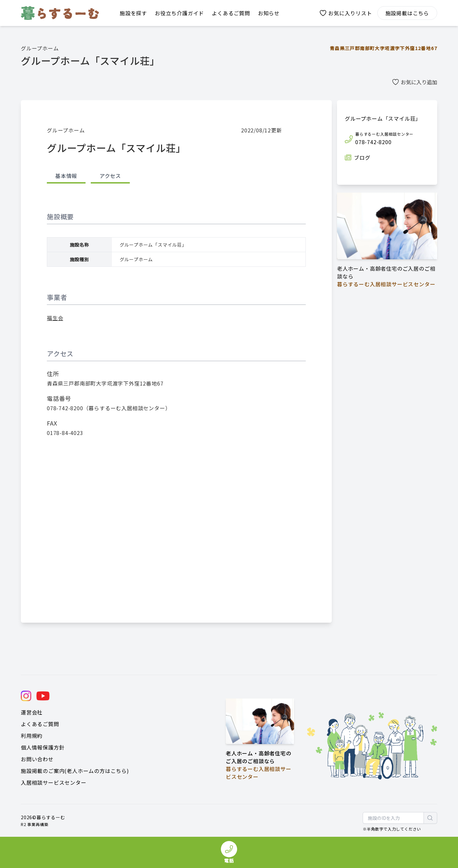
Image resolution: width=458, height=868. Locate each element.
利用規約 (32, 736)
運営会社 (32, 712)
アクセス (110, 176)
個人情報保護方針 (43, 747)
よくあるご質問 (40, 724)
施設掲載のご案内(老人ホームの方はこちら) (75, 771)
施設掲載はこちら (407, 13)
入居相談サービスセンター (54, 782)
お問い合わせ (37, 759)
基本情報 (66, 176)
